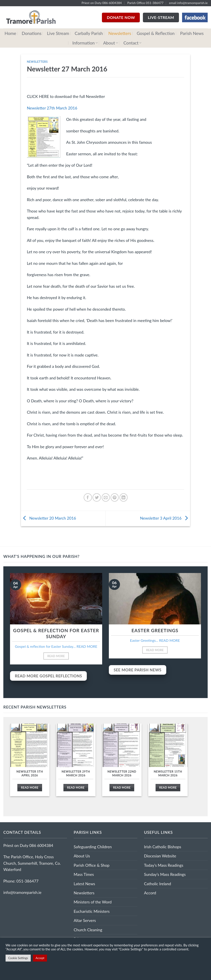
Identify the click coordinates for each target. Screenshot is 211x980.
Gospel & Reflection (156, 33)
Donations (31, 33)
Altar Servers (85, 920)
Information (85, 43)
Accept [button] (40, 958)
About (110, 43)
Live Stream (58, 33)
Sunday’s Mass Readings (165, 874)
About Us (82, 856)
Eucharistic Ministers (92, 911)
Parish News (192, 33)
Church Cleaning (88, 930)
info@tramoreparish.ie (22, 892)
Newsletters (120, 33)
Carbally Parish (89, 33)
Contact (133, 43)
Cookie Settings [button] (18, 958)
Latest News (84, 884)
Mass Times (84, 874)
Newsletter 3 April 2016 (165, 518)
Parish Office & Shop (92, 865)
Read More (56, 656)
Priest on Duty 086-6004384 (102, 3)
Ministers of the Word (93, 902)
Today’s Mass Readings (164, 865)
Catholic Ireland (158, 884)
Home (10, 33)
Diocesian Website (160, 856)
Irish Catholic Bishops (163, 847)
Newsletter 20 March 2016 (49, 518)
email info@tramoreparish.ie (188, 3)
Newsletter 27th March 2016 (52, 108)
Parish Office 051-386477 (145, 3)
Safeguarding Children (93, 847)
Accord (150, 893)
